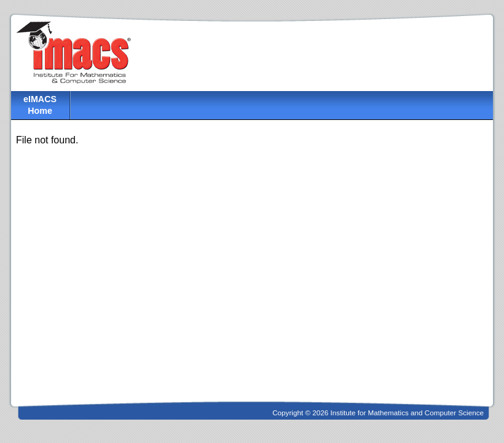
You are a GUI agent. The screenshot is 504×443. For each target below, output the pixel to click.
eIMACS (40, 105)
